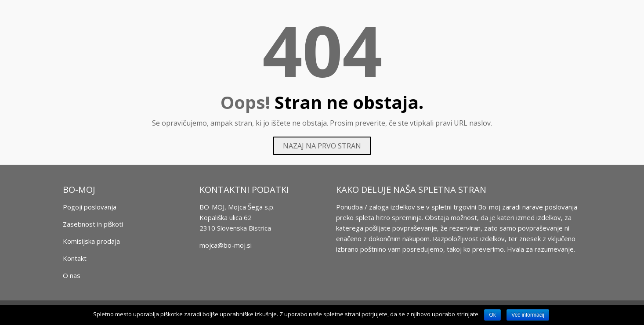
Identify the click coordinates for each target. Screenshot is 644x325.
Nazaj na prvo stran (322, 146)
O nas (72, 275)
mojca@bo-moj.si (226, 245)
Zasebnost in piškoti (93, 224)
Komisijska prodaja (91, 241)
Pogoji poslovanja (90, 207)
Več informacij (528, 315)
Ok (492, 315)
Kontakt (75, 258)
